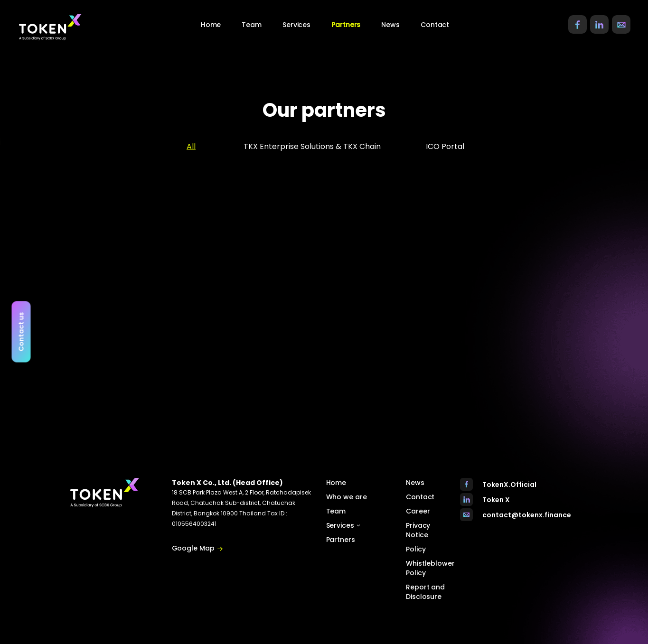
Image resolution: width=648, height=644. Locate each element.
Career (418, 511)
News (390, 25)
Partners (346, 25)
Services (343, 525)
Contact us (21, 331)
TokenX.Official (509, 485)
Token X (496, 500)
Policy (416, 549)
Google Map (197, 548)
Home (211, 25)
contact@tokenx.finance (527, 515)
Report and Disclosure (425, 592)
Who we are (347, 497)
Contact (435, 25)
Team (252, 25)
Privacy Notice (418, 530)
